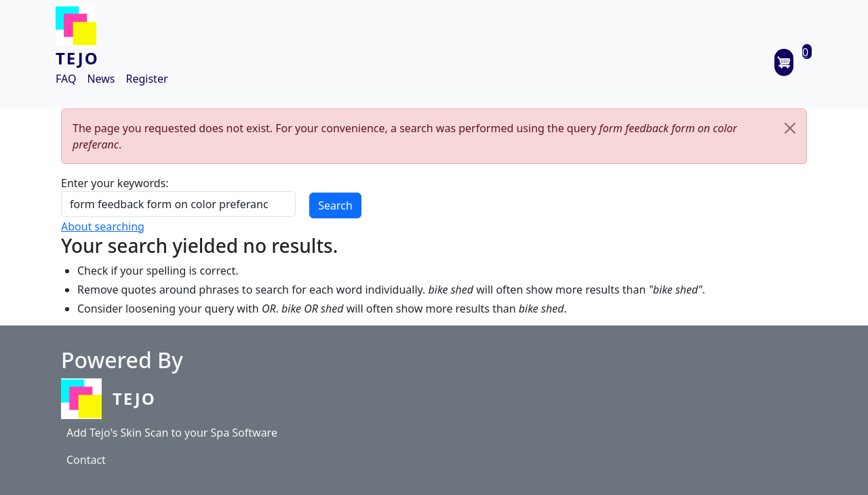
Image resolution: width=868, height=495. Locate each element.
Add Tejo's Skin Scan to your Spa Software (172, 433)
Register (147, 79)
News (101, 79)
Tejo (134, 398)
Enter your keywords (113, 183)
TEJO (77, 58)
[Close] (790, 128)
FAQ (66, 79)
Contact (86, 460)
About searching (103, 226)
